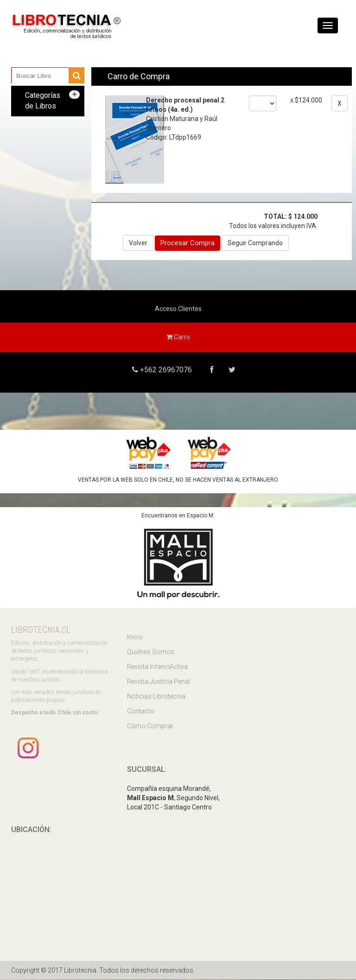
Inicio (135, 637)
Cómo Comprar (150, 726)
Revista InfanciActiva (157, 667)
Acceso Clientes (178, 309)
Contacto (141, 711)
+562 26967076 (165, 370)
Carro (178, 337)
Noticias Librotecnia (156, 696)
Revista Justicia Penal (159, 681)
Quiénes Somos (151, 652)
